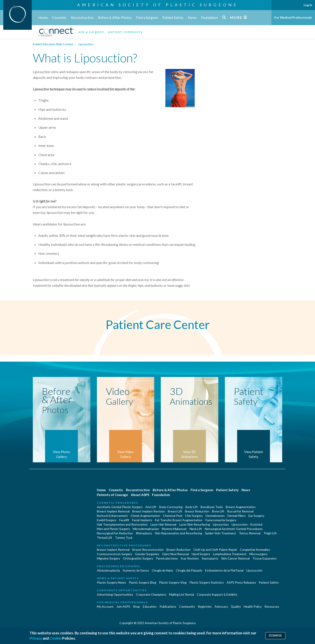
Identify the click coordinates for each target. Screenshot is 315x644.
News (192, 17)
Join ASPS (123, 606)
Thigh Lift (270, 533)
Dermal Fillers (237, 516)
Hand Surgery (201, 554)
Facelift (124, 520)
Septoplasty (210, 558)
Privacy (36, 638)
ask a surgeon (91, 32)
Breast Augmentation (241, 507)
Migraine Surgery (108, 558)
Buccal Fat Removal (240, 511)
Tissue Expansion (264, 558)
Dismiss (275, 636)
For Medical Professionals (293, 17)
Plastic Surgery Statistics (207, 582)
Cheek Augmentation (145, 516)
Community (187, 606)
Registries (205, 606)
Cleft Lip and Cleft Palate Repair (215, 550)
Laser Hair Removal (163, 524)
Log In (308, 5)
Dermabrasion (215, 516)
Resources (272, 606)
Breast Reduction (197, 511)
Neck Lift (196, 529)
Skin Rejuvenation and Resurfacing (178, 533)
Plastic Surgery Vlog (173, 582)
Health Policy (253, 606)
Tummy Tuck (124, 538)
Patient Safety (173, 17)
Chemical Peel (173, 516)
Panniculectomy (167, 558)
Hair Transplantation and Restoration (122, 524)
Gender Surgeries (147, 554)
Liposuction (86, 44)
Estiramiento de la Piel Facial (224, 570)
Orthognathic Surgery (138, 558)
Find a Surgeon (147, 17)
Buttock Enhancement (112, 516)
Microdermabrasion (146, 529)
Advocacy (221, 606)
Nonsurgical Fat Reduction (115, 533)
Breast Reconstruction (148, 550)
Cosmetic (59, 17)
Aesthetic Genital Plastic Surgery (120, 507)
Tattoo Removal (250, 533)
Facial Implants (142, 520)
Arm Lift (151, 507)
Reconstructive (82, 17)
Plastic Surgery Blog (143, 582)
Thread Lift (105, 538)
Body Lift (192, 507)
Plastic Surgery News (111, 582)
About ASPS (140, 495)
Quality (236, 606)
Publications (168, 606)
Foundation (209, 17)
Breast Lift (175, 511)
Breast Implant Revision (149, 511)
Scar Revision (190, 558)
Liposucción (254, 570)
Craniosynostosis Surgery (115, 554)
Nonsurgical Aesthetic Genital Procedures (234, 529)
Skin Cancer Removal (235, 558)
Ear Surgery (256, 516)
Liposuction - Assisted (247, 524)
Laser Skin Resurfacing (195, 524)
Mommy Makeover (174, 529)
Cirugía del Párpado (189, 570)
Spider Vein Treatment (220, 533)
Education (150, 606)
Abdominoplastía (108, 570)
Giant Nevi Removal (175, 554)
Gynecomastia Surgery (221, 520)
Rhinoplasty (144, 533)
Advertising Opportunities (115, 594)
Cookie (55, 638)
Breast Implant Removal (113, 511)
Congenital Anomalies (255, 550)
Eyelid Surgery (107, 520)
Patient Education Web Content (53, 44)
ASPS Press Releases (241, 582)
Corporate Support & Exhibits (217, 594)
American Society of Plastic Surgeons (157, 5)
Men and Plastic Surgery (113, 529)
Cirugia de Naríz (162, 570)
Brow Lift (218, 511)
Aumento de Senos (136, 570)
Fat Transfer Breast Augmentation (179, 520)
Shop (136, 606)
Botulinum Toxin (212, 507)
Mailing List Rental (182, 594)
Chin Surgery (194, 516)
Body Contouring (171, 507)
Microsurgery (258, 554)
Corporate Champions (151, 594)
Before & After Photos (115, 17)
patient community (126, 32)
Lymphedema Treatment (230, 554)
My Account (105, 606)
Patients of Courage (112, 495)
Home (43, 17)
